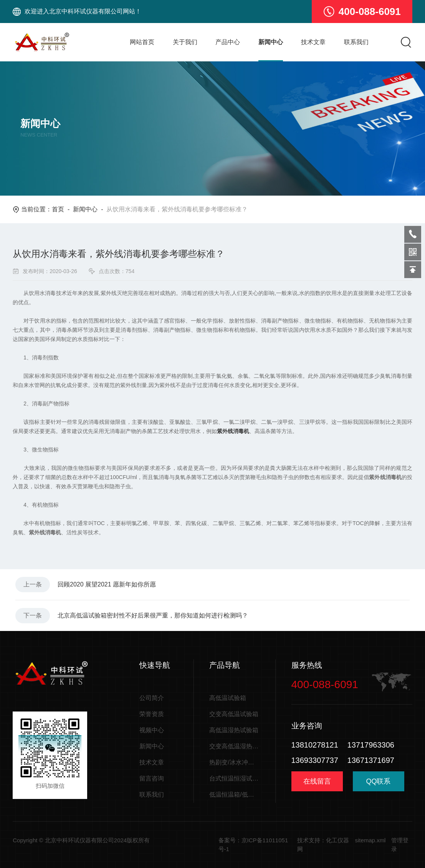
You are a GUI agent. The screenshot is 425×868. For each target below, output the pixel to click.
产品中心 (228, 42)
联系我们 (356, 42)
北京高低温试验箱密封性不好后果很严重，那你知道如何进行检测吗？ (153, 615)
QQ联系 (379, 784)
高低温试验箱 (228, 698)
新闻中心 (271, 42)
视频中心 (152, 730)
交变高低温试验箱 (234, 714)
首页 (58, 209)
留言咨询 (152, 778)
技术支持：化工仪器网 (323, 845)
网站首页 (142, 42)
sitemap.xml (370, 840)
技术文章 (313, 42)
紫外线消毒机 (233, 431)
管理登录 (400, 845)
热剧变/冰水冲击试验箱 (235, 762)
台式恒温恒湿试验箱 (235, 778)
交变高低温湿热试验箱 (235, 746)
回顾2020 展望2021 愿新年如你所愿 (107, 584)
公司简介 (152, 698)
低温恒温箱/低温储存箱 (235, 795)
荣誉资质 (152, 714)
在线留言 (317, 781)
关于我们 (185, 42)
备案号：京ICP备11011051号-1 (253, 845)
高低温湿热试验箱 (234, 730)
